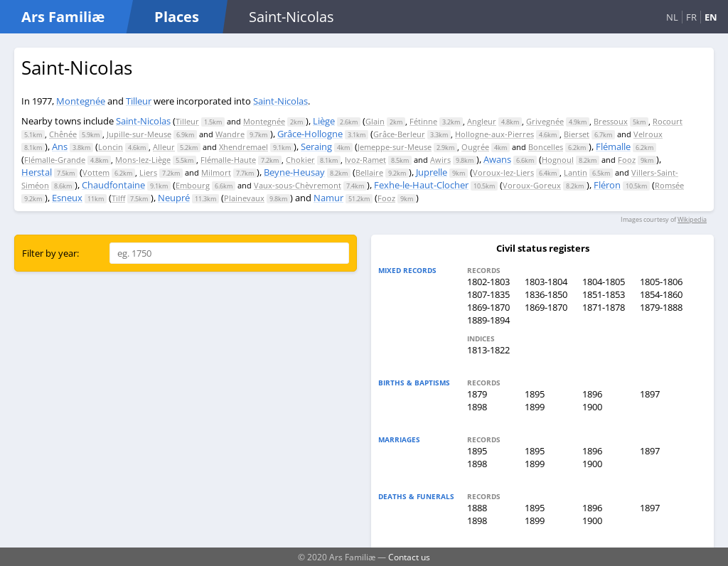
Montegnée (81, 101)
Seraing (316, 146)
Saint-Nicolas (280, 101)
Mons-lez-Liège (143, 160)
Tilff (118, 198)
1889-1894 (488, 320)
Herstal (37, 172)
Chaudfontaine (113, 185)
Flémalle (613, 146)
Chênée (63, 134)
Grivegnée (545, 121)
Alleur (164, 147)
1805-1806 (661, 282)
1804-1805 (604, 282)
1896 (592, 394)
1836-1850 (546, 294)
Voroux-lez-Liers (503, 172)
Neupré (174, 198)
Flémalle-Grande (55, 160)
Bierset (577, 134)
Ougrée (475, 147)
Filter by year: (50, 253)
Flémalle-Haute (228, 160)
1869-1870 (488, 307)
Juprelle (432, 172)
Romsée (669, 185)
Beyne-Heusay (294, 172)
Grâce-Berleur (399, 134)
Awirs (440, 160)
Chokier (300, 160)
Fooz (627, 160)
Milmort (216, 172)
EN (711, 17)
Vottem (96, 172)
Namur (328, 198)
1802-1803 (488, 282)
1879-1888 (661, 307)
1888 (477, 508)
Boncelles (546, 147)
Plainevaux (244, 198)
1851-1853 (604, 294)
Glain (375, 121)
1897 (650, 394)
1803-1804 (546, 282)
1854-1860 (661, 294)
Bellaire (369, 172)
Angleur (482, 121)
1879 (477, 394)
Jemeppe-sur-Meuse (395, 147)
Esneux (67, 198)
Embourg (193, 185)
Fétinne (423, 121)
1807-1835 (488, 294)
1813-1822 (488, 350)
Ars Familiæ (63, 17)
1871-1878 (604, 307)
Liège (324, 121)
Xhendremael (243, 147)
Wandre (230, 134)
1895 (535, 394)
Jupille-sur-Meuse (139, 134)
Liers (148, 172)
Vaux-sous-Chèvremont (298, 185)
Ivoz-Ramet (365, 160)
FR (691, 17)
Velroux (648, 134)
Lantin (576, 172)
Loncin (111, 147)
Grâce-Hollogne (310, 134)
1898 (477, 407)
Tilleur (139, 101)
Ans (60, 146)
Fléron (607, 185)
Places (177, 17)
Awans (497, 159)
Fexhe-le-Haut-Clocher (421, 185)
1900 (592, 407)
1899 (535, 407)
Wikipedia (692, 219)
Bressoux (611, 121)
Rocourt (668, 121)
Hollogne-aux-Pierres (494, 134)
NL (672, 17)
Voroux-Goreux (532, 185)
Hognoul (558, 160)
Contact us (409, 557)
